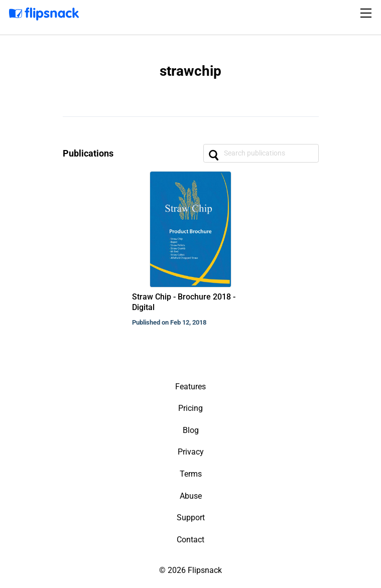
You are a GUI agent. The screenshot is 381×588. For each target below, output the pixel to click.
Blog (191, 430)
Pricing (190, 408)
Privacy (191, 452)
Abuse (191, 496)
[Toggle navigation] (367, 13)
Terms (191, 474)
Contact (190, 540)
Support (191, 518)
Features (190, 387)
